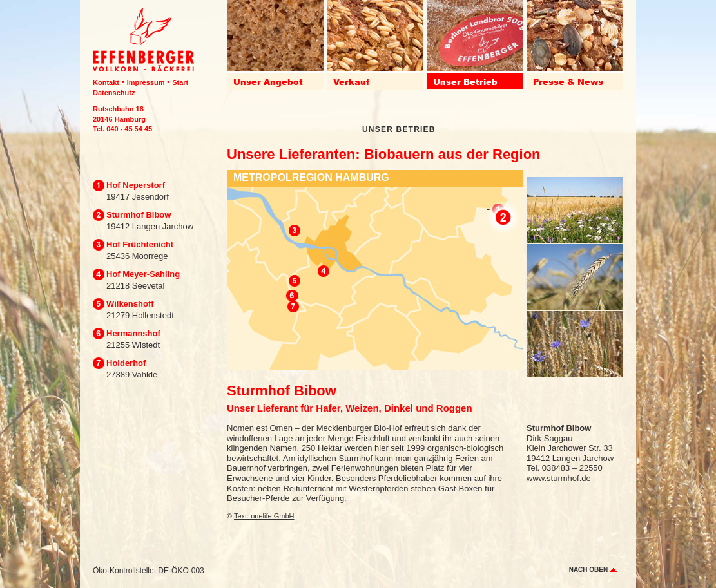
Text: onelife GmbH (264, 516)
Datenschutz (114, 93)
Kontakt (106, 82)
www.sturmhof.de (559, 478)
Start (180, 82)
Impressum (146, 82)
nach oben (593, 570)
